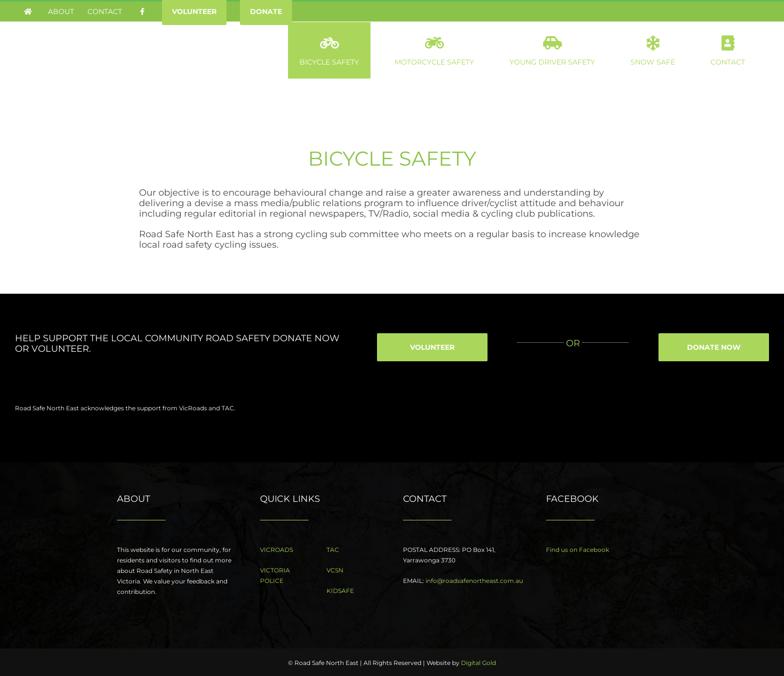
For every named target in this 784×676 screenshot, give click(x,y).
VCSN (335, 570)
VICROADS (276, 550)
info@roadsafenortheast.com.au (474, 581)
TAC (333, 550)
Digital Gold (478, 663)
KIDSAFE (340, 591)
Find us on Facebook (577, 550)
